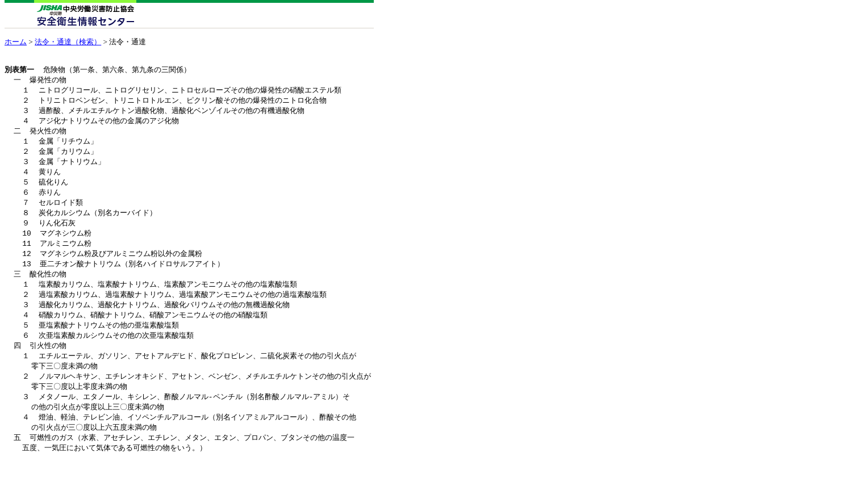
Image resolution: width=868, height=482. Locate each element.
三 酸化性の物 (40, 286)
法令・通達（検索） (68, 42)
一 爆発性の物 (40, 81)
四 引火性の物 (40, 361)
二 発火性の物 (40, 135)
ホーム (16, 42)
